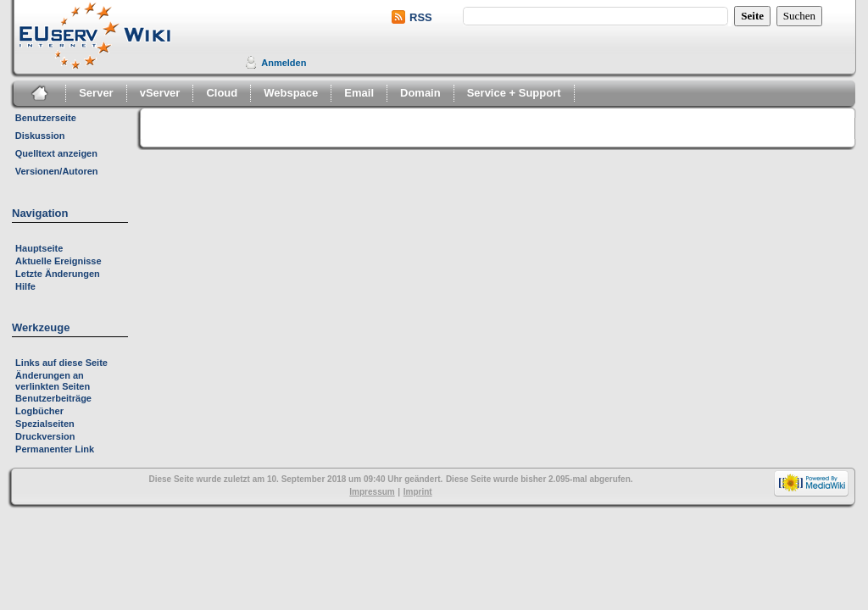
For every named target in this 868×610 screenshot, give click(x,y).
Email (359, 93)
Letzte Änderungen (58, 274)
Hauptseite (39, 248)
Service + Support (514, 93)
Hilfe (25, 286)
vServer (160, 93)
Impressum (372, 492)
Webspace (291, 93)
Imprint (418, 492)
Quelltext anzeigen (56, 153)
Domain (420, 93)
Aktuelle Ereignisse (58, 261)
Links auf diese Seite (61, 363)
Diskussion (40, 136)
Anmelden (284, 63)
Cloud (222, 93)
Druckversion (45, 436)
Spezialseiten (45, 424)
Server (96, 93)
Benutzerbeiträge (53, 398)
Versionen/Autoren (57, 171)
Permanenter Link (55, 449)
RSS (421, 17)
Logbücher (39, 411)
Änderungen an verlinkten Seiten (53, 381)
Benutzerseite (46, 118)
